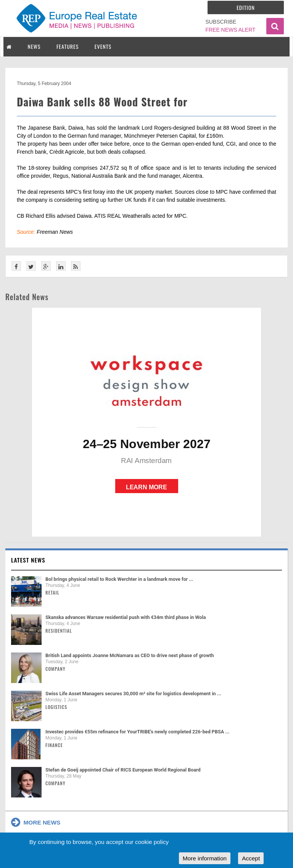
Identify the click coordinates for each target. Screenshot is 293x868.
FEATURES (68, 46)
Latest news (28, 560)
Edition (246, 7)
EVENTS (103, 46)
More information (205, 858)
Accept (251, 858)
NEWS (34, 46)
